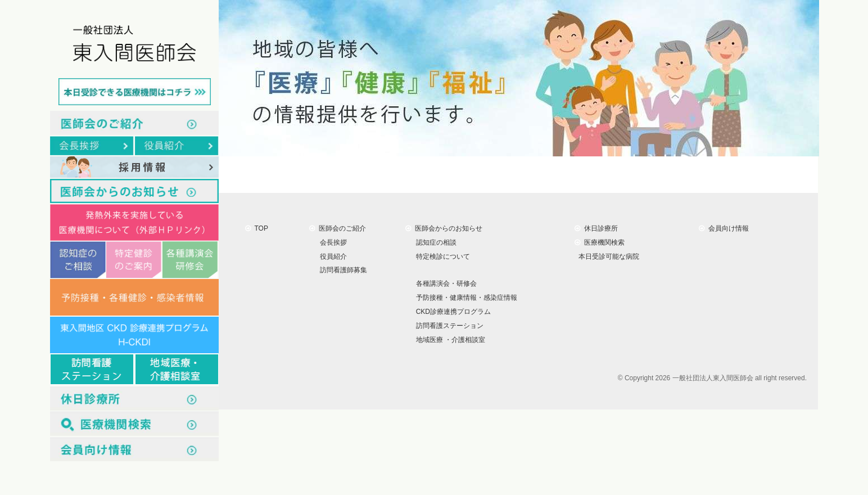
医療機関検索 (600, 242)
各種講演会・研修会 (444, 283)
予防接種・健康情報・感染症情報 (465, 298)
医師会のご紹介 (338, 228)
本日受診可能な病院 (607, 256)
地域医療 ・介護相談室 (449, 340)
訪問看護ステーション (448, 326)
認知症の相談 (434, 242)
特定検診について (441, 256)
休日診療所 (596, 228)
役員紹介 (331, 256)
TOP (257, 228)
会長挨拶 (331, 242)
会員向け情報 (724, 228)
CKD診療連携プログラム (451, 312)
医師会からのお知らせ (444, 228)
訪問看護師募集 (342, 270)
